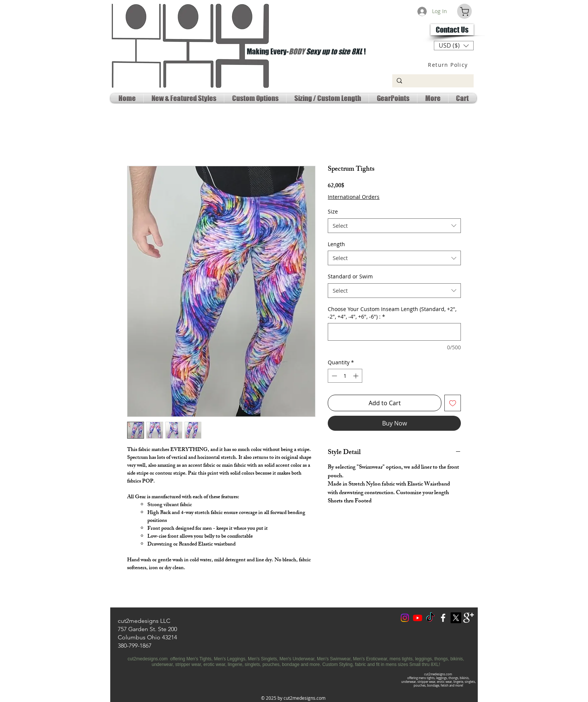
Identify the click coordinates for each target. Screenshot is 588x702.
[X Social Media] (456, 618)
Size (333, 211)
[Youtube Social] (418, 618)
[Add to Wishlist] (453, 403)
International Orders (354, 197)
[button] (454, 46)
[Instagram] (405, 618)
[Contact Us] (452, 30)
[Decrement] (334, 376)
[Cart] (464, 11)
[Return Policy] (449, 65)
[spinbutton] (345, 376)
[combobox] (394, 226)
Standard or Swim (350, 276)
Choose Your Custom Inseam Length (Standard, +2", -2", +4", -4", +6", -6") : (392, 313)
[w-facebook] (443, 618)
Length (336, 244)
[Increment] (356, 376)
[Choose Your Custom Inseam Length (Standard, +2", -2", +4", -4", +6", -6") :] (394, 332)
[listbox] (454, 46)
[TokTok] (430, 618)
